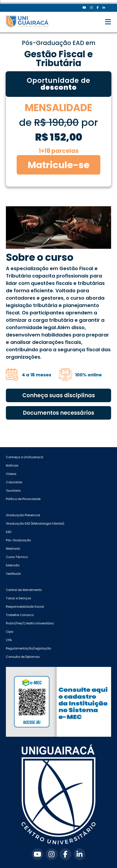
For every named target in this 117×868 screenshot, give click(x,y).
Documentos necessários (58, 413)
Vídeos (11, 474)
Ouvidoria (13, 491)
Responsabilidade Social (25, 607)
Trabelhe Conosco (20, 615)
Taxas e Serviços (19, 598)
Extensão (13, 565)
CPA (9, 640)
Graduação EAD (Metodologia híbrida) (35, 523)
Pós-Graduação (18, 540)
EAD (9, 532)
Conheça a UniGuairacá (25, 457)
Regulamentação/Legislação (28, 648)
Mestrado (13, 549)
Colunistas (14, 482)
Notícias (12, 465)
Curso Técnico (17, 557)
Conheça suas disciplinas (59, 395)
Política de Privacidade (23, 499)
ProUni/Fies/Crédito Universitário (30, 623)
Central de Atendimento (24, 590)
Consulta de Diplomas (23, 657)
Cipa (10, 632)
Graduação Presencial (23, 515)
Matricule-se (59, 165)
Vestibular (13, 574)
